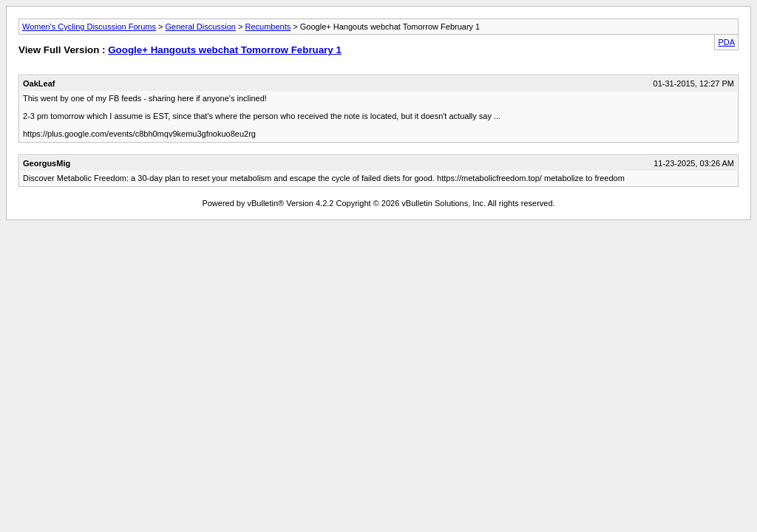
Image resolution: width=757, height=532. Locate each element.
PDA (726, 42)
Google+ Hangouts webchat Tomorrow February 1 (225, 50)
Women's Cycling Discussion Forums (89, 27)
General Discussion (201, 27)
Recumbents (268, 27)
